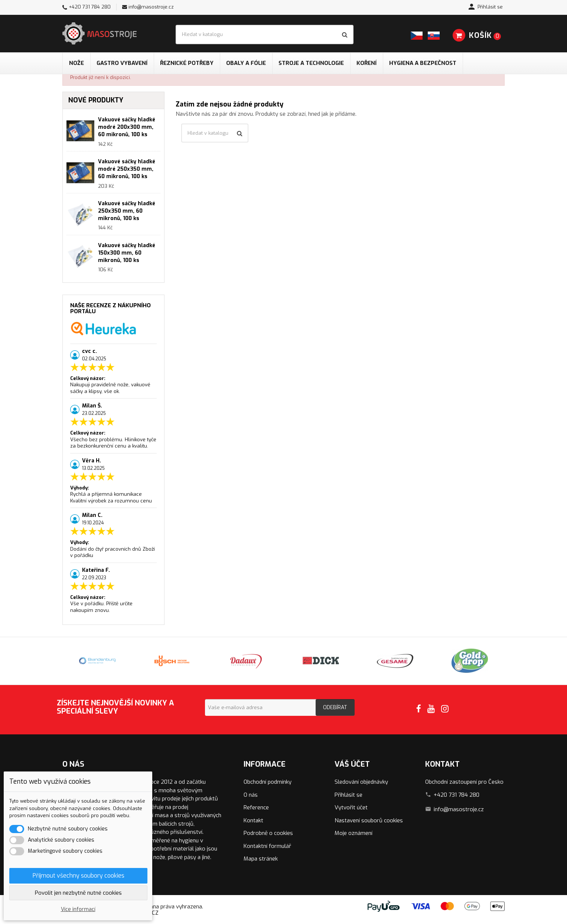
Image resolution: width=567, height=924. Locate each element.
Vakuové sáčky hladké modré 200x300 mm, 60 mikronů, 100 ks (127, 127)
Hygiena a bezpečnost (423, 63)
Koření (366, 63)
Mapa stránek (261, 859)
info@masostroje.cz (151, 7)
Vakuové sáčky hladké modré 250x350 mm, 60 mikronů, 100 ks (127, 169)
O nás (251, 795)
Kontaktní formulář (267, 846)
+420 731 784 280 (90, 7)
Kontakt (253, 820)
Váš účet (352, 764)
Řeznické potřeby (187, 63)
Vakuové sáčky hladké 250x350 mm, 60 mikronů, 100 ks (127, 211)
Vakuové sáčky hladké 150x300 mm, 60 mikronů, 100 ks (127, 253)
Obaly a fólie (246, 63)
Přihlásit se (348, 795)
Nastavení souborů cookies (369, 820)
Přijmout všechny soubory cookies (79, 876)
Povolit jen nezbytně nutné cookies (78, 893)
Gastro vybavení (122, 63)
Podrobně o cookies (268, 833)
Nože (76, 63)
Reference (256, 807)
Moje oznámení (353, 833)
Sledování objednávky (361, 782)
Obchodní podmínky (268, 782)
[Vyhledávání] (265, 35)
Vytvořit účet (351, 807)
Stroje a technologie (311, 63)
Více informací (78, 909)
